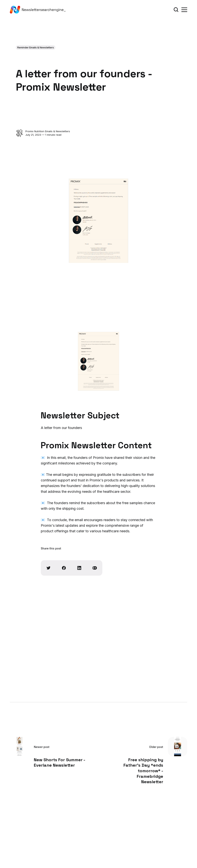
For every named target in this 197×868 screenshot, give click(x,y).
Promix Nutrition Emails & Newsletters (48, 131)
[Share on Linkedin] (79, 568)
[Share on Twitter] (48, 568)
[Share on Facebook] (64, 568)
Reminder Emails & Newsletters (36, 47)
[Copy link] (95, 568)
